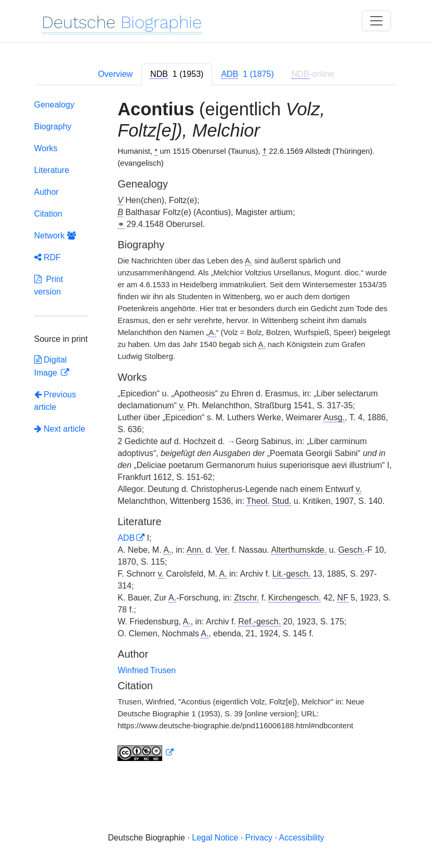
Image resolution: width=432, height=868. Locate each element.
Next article (60, 429)
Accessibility (301, 838)
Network (55, 236)
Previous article (55, 401)
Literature (52, 170)
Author (47, 192)
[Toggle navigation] (376, 21)
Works (46, 148)
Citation (48, 214)
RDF (48, 257)
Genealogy (54, 105)
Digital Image (51, 366)
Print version (49, 285)
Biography (53, 126)
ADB (126, 538)
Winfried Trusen (147, 670)
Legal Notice (215, 838)
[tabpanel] (216, 433)
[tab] (177, 74)
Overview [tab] (115, 74)
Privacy (259, 838)
